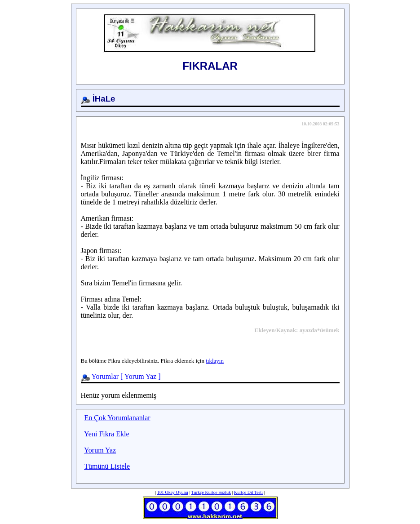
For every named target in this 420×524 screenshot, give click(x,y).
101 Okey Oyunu (173, 492)
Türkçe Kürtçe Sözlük (211, 492)
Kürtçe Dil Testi (248, 492)
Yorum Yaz (140, 376)
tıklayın (215, 361)
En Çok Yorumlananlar (117, 418)
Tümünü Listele (107, 466)
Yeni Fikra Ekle (107, 434)
